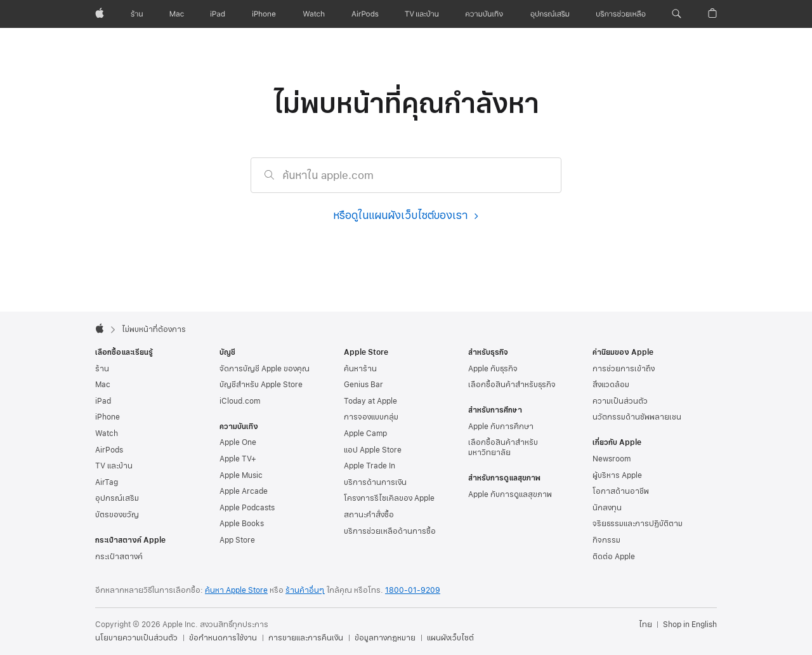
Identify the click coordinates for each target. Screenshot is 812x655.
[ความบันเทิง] (484, 14)
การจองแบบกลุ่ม (371, 417)
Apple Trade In (370, 466)
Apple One (238, 442)
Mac (103, 385)
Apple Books (242, 524)
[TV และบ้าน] (422, 14)
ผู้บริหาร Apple (617, 475)
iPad (103, 401)
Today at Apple (370, 401)
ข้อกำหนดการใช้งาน (223, 638)
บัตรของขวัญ (117, 515)
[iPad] (218, 14)
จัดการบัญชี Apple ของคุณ (265, 369)
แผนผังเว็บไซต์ (450, 638)
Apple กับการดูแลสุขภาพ (510, 494)
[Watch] (314, 14)
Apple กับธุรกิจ (493, 369)
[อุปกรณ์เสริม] (550, 14)
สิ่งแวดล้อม (611, 385)
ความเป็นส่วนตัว (620, 401)
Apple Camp (365, 433)
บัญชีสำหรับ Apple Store (261, 385)
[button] (677, 14)
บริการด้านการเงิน (375, 482)
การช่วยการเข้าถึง (624, 369)
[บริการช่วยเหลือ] (621, 14)
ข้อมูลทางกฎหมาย (385, 638)
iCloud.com (240, 401)
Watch (107, 433)
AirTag (107, 482)
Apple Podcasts (247, 508)
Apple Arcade (244, 491)
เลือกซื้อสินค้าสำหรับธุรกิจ (512, 385)
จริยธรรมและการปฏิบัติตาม (638, 524)
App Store (237, 540)
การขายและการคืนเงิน (306, 638)
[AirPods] (365, 14)
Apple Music (241, 475)
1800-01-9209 (413, 590)
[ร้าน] (137, 14)
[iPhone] (264, 14)
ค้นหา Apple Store (236, 590)
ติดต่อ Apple (614, 557)
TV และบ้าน (114, 466)
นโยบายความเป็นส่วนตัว (136, 638)
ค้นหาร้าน (360, 369)
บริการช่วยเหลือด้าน (390, 531)
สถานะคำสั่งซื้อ (369, 515)
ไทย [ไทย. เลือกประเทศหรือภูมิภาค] (645, 625)
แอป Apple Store (373, 450)
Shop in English (690, 625)
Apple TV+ (238, 459)
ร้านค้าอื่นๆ (305, 590)
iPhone (108, 417)
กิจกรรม (606, 540)
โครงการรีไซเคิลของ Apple (389, 498)
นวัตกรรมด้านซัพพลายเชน (637, 417)
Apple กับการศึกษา (501, 427)
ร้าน (102, 369)
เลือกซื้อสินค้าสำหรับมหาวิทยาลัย (503, 447)
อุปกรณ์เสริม (117, 498)
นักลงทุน (607, 508)
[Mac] (177, 14)
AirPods (109, 450)
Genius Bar (363, 385)
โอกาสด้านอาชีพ (621, 491)
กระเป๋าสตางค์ (119, 557)
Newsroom (612, 459)
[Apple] (100, 14)
